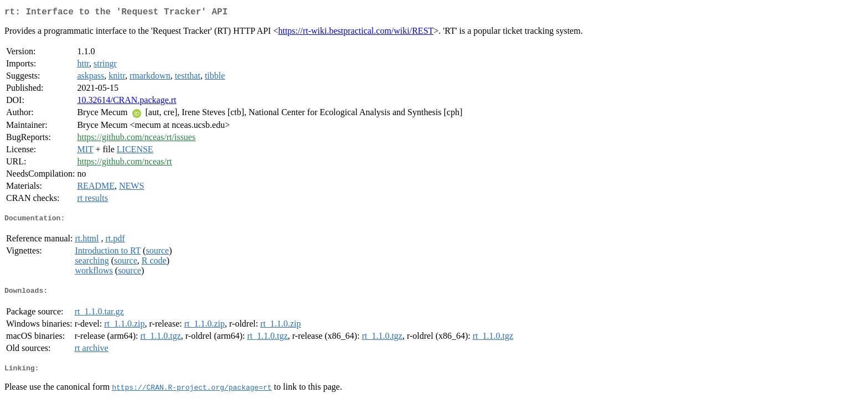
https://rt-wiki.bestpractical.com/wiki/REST (356, 33)
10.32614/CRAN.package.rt (126, 102)
